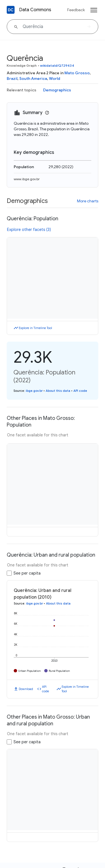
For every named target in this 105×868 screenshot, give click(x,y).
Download (26, 689)
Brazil (12, 78)
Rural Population (59, 671)
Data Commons (35, 10)
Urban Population (30, 671)
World (55, 78)
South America (33, 78)
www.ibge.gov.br (27, 179)
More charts (88, 201)
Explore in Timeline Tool (35, 328)
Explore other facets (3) (29, 230)
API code (80, 391)
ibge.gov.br (34, 391)
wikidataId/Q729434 (57, 65)
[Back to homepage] (11, 10)
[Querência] (53, 27)
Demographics (57, 90)
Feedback (76, 10)
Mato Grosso (77, 73)
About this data (58, 391)
